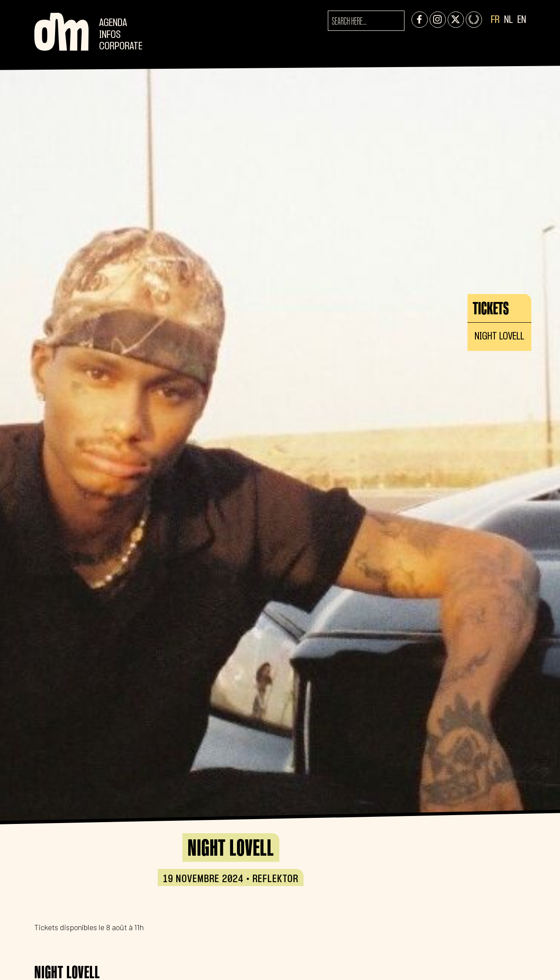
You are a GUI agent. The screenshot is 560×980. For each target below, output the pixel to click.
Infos (110, 35)
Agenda (113, 23)
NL (508, 20)
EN (522, 20)
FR (495, 20)
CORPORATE (121, 47)
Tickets (491, 308)
